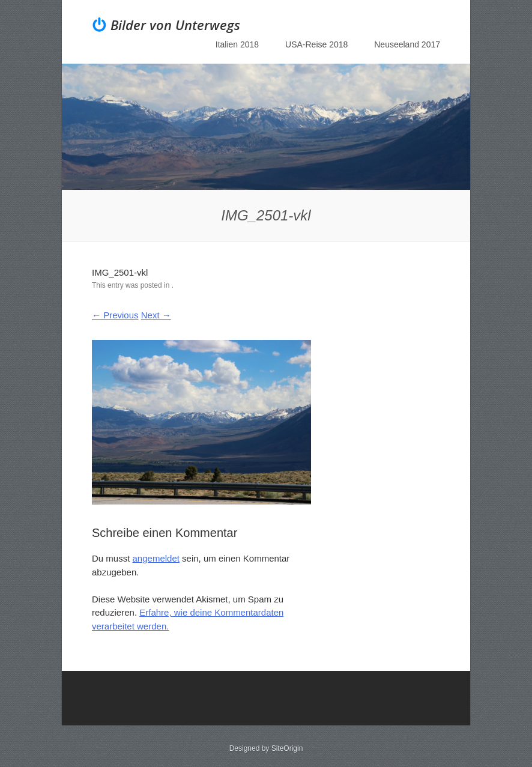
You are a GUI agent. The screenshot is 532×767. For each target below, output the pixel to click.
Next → (156, 315)
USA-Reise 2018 (316, 44)
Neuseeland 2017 (407, 44)
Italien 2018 (237, 44)
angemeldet (156, 558)
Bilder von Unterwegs (175, 25)
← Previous (115, 315)
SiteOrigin (287, 748)
